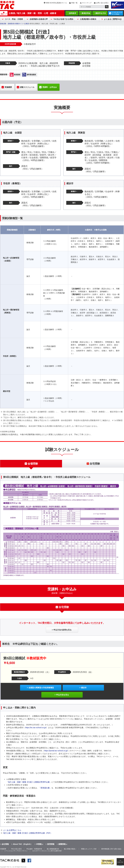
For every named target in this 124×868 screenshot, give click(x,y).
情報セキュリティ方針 (89, 849)
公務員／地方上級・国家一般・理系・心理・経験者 (33, 13)
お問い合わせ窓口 (102, 3)
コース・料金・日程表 (14, 19)
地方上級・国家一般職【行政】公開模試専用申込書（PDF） (28, 833)
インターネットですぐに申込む (117, 13)
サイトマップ (87, 3)
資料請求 (73, 13)
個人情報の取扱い (70, 849)
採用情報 (51, 844)
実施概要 (8, 87)
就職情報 (62, 844)
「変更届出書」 (45, 788)
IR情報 (39, 844)
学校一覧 (74, 3)
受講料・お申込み (50, 87)
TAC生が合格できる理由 (63, 19)
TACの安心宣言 (16, 849)
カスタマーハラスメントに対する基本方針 (47, 851)
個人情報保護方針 (53, 849)
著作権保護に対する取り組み (111, 849)
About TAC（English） (23, 844)
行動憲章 (3, 849)
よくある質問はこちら (12, 830)
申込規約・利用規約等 (34, 849)
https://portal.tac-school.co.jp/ (56, 751)
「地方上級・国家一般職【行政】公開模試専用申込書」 (29, 782)
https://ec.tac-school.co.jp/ (36, 728)
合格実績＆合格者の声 (39, 19)
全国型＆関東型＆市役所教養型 (41, 688)
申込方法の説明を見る (63, 630)
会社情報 (5, 844)
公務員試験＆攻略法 (88, 19)
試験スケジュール (27, 87)
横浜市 (84, 688)
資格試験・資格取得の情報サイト (12, 24)
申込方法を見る (63, 695)
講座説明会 (86, 13)
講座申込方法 (101, 13)
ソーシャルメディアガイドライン (16, 851)
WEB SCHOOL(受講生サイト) (56, 3)
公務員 (26, 24)
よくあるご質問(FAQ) (113, 19)
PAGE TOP (120, 862)
